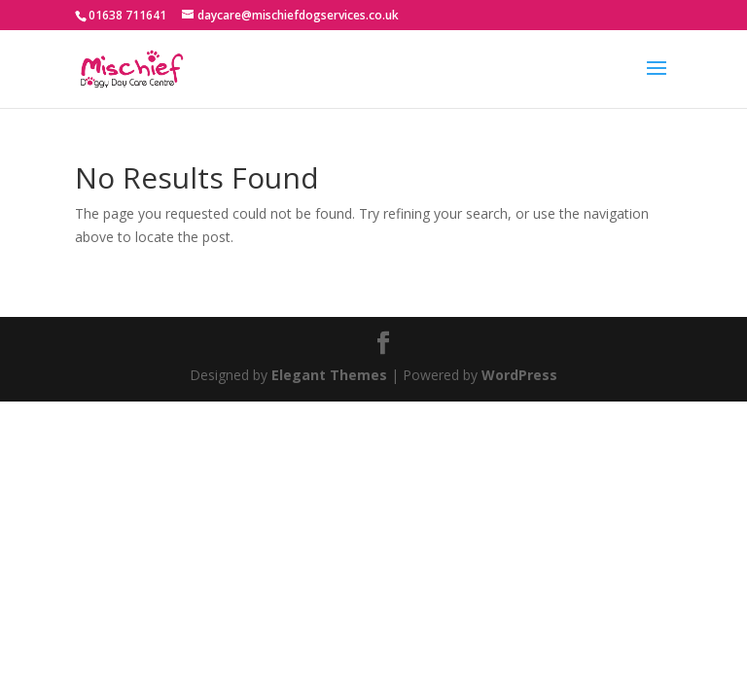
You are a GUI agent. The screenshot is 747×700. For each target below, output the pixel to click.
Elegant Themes (329, 375)
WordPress (519, 375)
